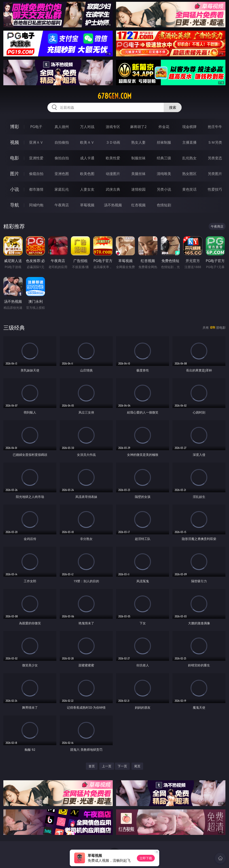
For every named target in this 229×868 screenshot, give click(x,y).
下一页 (122, 766)
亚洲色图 (62, 174)
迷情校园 (138, 189)
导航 (15, 205)
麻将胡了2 (138, 127)
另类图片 (215, 174)
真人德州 (62, 127)
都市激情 (36, 189)
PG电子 (36, 127)
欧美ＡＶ (87, 142)
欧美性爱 (113, 158)
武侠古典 (113, 189)
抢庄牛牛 (215, 127)
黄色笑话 (189, 189)
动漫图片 (113, 174)
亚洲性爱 (36, 158)
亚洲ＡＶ (36, 142)
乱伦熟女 (189, 158)
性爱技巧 (215, 189)
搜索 (173, 107)
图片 (15, 174)
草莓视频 (87, 205)
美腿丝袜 (138, 174)
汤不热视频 (113, 205)
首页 (92, 766)
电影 (15, 158)
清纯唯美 (164, 174)
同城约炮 (36, 205)
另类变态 (215, 158)
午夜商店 (62, 205)
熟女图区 (189, 174)
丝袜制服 (164, 142)
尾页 (137, 766)
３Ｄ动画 (113, 142)
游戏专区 (113, 127)
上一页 (107, 766)
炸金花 (164, 127)
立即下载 (146, 858)
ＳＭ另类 (215, 142)
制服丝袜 (138, 158)
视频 (15, 142)
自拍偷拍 (62, 142)
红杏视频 (138, 205)
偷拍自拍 (62, 158)
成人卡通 (87, 158)
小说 (15, 189)
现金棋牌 (189, 127)
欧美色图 (87, 174)
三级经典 (14, 327)
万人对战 (87, 127)
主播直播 (189, 142)
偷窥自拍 (36, 174)
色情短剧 (164, 205)
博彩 (15, 127)
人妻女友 (87, 189)
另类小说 (164, 189)
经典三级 (164, 158)
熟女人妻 (138, 142)
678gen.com (114, 96)
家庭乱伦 (62, 189)
